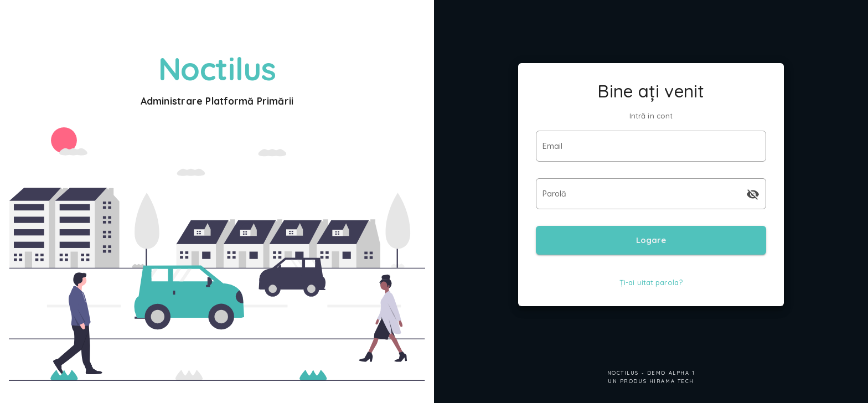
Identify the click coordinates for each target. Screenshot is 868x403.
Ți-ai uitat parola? (651, 282)
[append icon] (753, 194)
